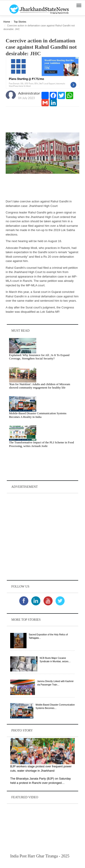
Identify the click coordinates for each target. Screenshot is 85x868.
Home (7, 22)
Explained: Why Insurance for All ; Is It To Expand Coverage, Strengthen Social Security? (39, 357)
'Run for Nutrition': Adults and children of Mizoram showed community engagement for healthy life (40, 386)
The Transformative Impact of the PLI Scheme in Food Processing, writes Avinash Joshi (41, 444)
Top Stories (20, 22)
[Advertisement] (42, 537)
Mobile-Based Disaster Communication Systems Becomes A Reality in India (38, 415)
